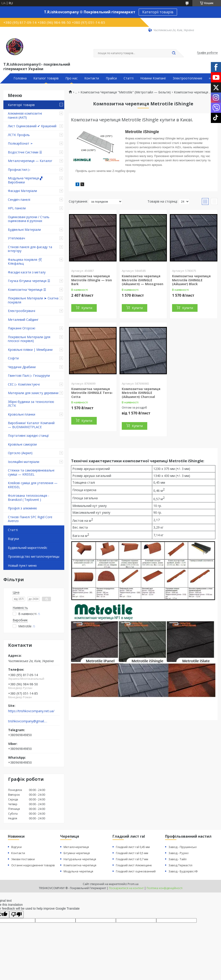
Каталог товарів (46, 78)
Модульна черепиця (78, 871)
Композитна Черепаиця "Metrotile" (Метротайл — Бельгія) (126, 92)
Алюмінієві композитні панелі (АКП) (25, 115)
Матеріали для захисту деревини (33, 393)
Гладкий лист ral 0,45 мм (133, 847)
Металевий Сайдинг (23, 320)
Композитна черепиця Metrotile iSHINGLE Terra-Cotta (92, 393)
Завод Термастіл (180, 865)
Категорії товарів (158, 12)
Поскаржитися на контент (126, 888)
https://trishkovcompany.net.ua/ (31, 711)
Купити (87, 308)
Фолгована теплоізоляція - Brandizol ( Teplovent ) (29, 498)
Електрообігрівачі (22, 311)
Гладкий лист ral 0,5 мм (132, 853)
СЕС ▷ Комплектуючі (24, 384)
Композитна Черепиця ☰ (27, 290)
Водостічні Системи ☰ (25, 152)
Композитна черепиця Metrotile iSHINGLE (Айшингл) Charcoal (141, 393)
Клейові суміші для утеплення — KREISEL (33, 485)
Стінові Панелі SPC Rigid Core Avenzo (30, 519)
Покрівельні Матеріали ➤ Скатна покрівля (33, 300)
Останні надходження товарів (33, 865)
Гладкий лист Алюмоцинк (134, 865)
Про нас (71, 78)
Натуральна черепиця (80, 859)
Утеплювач (16, 238)
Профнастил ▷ (19, 170)
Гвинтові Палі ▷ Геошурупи (29, 376)
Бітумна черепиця (77, 853)
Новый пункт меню (22, 565)
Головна (20, 78)
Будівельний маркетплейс (28, 548)
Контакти (92, 78)
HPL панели (17, 208)
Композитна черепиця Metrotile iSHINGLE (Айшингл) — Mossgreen (143, 280)
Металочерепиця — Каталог (30, 161)
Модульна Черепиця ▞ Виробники (25, 180)
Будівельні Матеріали (24, 230)
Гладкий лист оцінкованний (136, 871)
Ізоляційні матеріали (24, 462)
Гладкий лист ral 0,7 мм (132, 859)
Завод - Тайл (177, 859)
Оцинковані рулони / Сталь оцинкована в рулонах (29, 219)
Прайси (111, 78)
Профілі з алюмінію (22, 508)
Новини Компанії (153, 78)
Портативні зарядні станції (28, 436)
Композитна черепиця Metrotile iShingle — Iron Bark (92, 280)
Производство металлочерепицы (34, 556)
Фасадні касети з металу (27, 272)
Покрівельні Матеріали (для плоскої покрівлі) (29, 339)
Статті (129, 78)
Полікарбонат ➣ (20, 143)
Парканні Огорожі (22, 328)
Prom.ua (133, 884)
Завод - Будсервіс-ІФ (183, 871)
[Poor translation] (16, 914)
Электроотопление (188, 78)
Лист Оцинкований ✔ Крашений (32, 126)
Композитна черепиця (80, 865)
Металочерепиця (76, 847)
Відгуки (13, 539)
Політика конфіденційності (165, 888)
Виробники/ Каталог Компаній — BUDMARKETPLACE (31, 425)
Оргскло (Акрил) (20, 453)
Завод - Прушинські (183, 847)
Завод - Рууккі (178, 853)
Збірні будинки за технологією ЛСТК (31, 404)
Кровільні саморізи (22, 444)
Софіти (13, 358)
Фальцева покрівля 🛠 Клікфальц (25, 262)
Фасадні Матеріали (22, 191)
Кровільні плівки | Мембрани (30, 350)
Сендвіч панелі (19, 200)
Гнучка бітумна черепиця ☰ (29, 281)
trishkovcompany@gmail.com (28, 721)
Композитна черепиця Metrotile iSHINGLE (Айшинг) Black (191, 280)
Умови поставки (23, 859)
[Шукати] (174, 53)
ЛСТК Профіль (19, 135)
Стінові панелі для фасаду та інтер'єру (30, 249)
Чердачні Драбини (22, 367)
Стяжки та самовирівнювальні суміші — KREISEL (31, 472)
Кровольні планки (22, 414)
